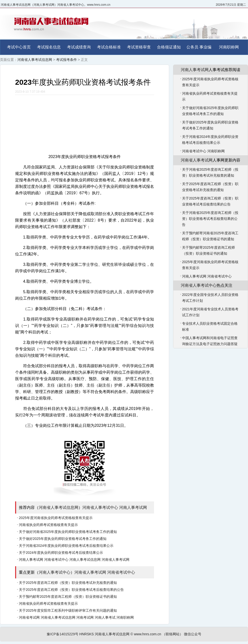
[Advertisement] (85, 122)
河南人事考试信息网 (85, 560)
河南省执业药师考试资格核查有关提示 (48, 525)
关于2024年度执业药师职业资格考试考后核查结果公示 (61, 553)
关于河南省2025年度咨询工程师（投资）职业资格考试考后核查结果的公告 (210, 219)
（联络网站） (173, 634)
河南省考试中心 (56, 560)
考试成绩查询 (79, 47)
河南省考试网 (29, 617)
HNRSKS (87, 634)
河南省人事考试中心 (100, 507)
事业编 (205, 47)
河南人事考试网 (133, 507)
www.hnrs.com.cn (148, 634)
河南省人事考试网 (116, 560)
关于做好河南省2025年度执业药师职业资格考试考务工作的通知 (68, 532)
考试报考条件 (66, 60)
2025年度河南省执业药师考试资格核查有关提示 (56, 518)
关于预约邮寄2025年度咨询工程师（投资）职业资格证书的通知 (68, 597)
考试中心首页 (19, 47)
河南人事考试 (105, 617)
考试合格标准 (109, 47)
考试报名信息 (49, 47)
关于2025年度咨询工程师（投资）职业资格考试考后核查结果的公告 (71, 590)
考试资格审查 (139, 47)
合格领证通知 (169, 47)
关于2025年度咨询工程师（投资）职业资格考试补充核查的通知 (68, 583)
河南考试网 (85, 617)
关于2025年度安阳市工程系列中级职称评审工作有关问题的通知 (68, 610)
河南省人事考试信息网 (35, 60)
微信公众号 (193, 634)
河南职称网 (229, 47)
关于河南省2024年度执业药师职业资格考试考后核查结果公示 (66, 546)
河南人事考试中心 (55, 572)
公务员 (192, 47)
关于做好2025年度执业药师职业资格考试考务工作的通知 (63, 539)
